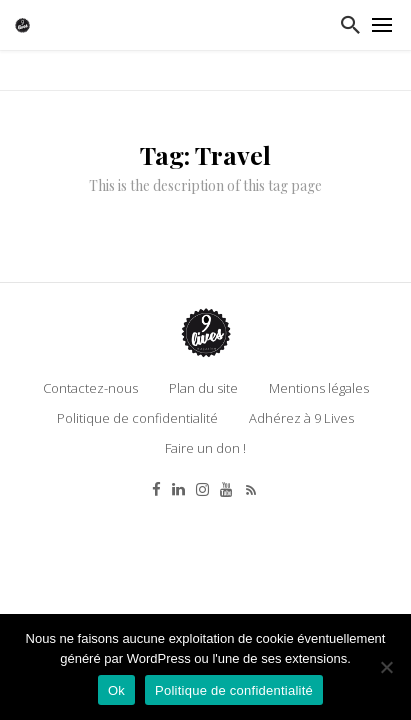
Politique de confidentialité (137, 418)
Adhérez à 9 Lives (301, 418)
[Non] (386, 667)
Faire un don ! (205, 448)
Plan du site (203, 388)
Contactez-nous (90, 388)
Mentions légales (319, 388)
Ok (116, 690)
